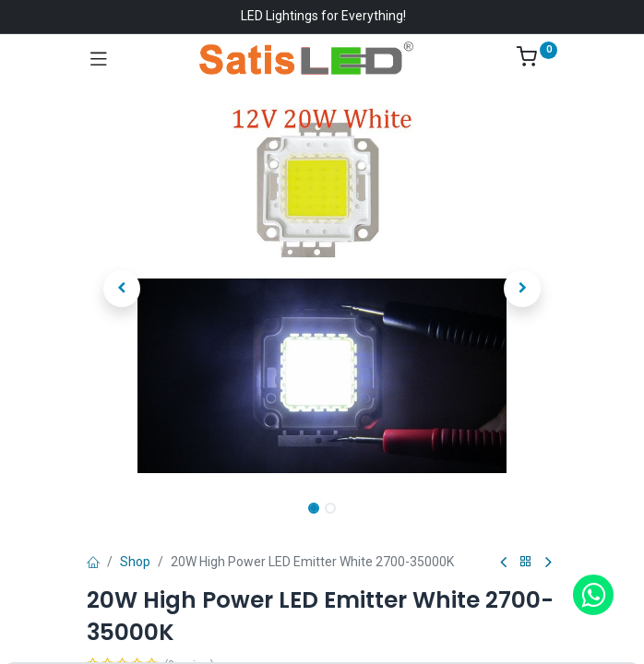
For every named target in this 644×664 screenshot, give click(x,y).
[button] (122, 289)
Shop (135, 562)
